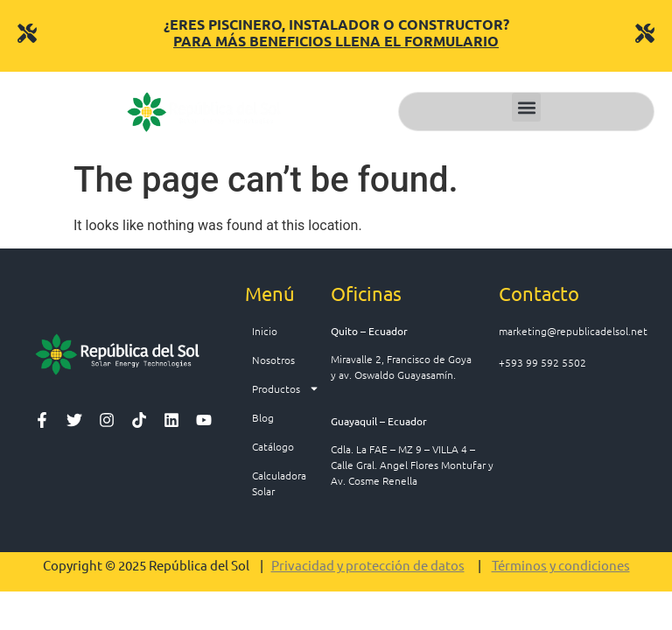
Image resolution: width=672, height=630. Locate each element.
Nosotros (273, 360)
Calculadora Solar (279, 483)
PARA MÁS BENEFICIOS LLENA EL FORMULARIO (336, 41)
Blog (263, 417)
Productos (286, 388)
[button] (526, 107)
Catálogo (273, 446)
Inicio (265, 331)
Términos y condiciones (561, 565)
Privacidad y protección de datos (368, 565)
